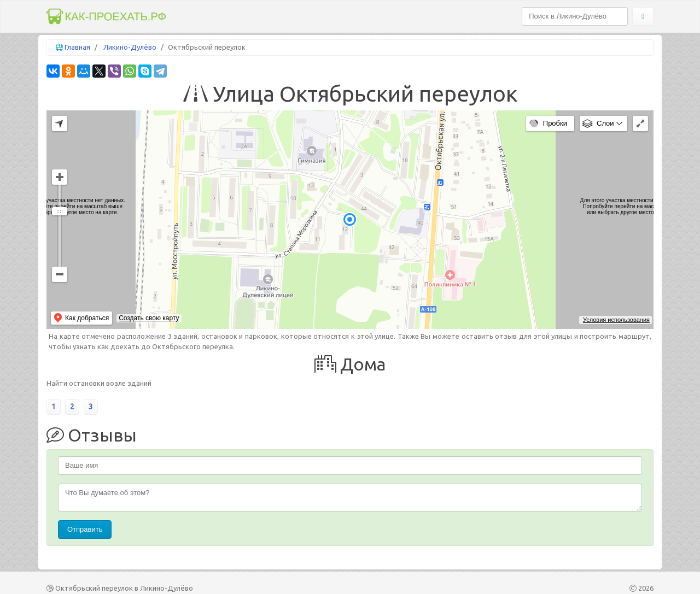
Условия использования (616, 320)
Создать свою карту (149, 318)
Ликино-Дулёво (130, 47)
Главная (77, 47)
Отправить (85, 529)
